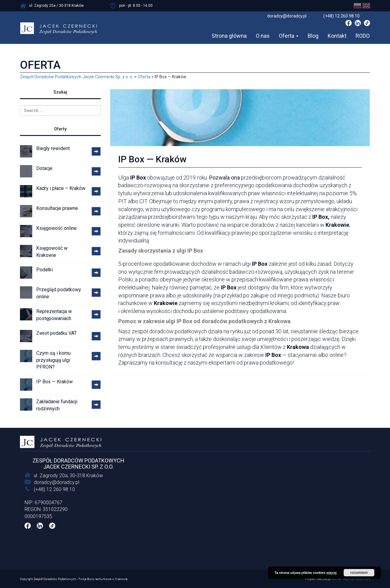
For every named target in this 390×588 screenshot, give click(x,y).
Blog (313, 36)
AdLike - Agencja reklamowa (351, 579)
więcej (331, 573)
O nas (263, 36)
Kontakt (337, 36)
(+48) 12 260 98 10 (54, 489)
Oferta (289, 36)
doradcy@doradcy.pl (57, 482)
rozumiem (359, 573)
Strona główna (229, 36)
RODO (363, 36)
